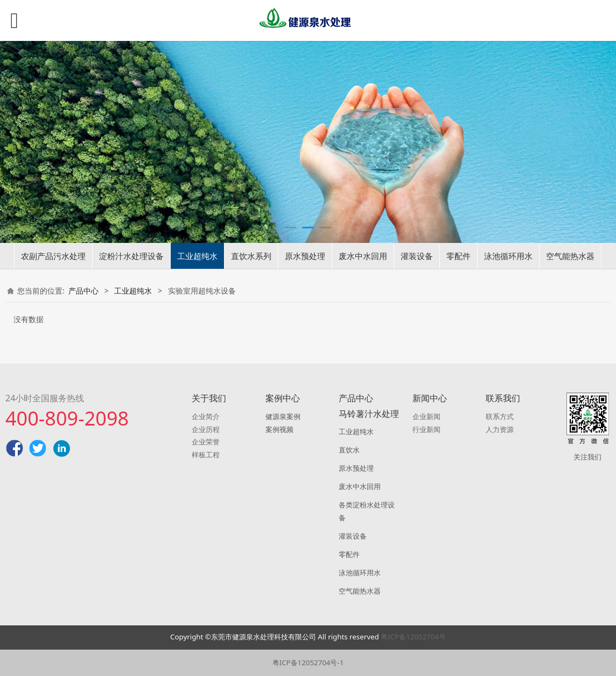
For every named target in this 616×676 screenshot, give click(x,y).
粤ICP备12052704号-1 (308, 663)
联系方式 (500, 416)
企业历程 (206, 429)
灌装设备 (417, 256)
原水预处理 (305, 256)
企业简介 (206, 416)
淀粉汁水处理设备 (131, 256)
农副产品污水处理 (53, 256)
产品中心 (83, 291)
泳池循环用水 (508, 256)
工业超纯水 (197, 256)
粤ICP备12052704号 (413, 637)
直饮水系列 (251, 256)
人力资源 (500, 429)
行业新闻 (426, 429)
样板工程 (206, 455)
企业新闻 (426, 416)
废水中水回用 (363, 256)
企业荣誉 (206, 442)
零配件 (458, 256)
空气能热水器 (570, 256)
